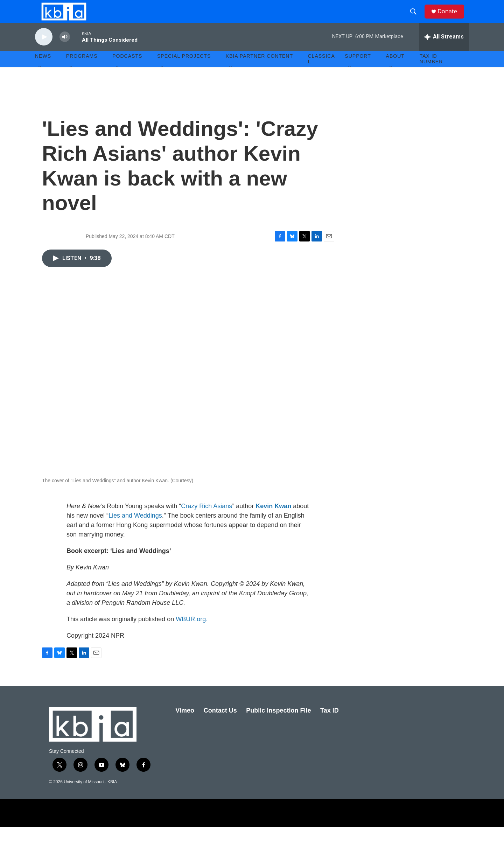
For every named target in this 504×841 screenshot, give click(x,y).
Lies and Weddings (135, 530)
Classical (321, 73)
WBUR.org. (192, 633)
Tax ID (330, 724)
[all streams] (444, 51)
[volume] (65, 51)
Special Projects (184, 70)
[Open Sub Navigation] (40, 81)
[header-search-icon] (416, 19)
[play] (44, 51)
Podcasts (127, 70)
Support (358, 70)
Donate (451, 18)
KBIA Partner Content (259, 70)
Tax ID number (431, 73)
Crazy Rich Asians (206, 520)
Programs (82, 70)
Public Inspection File (278, 724)
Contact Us (220, 724)
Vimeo (185, 724)
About (395, 70)
